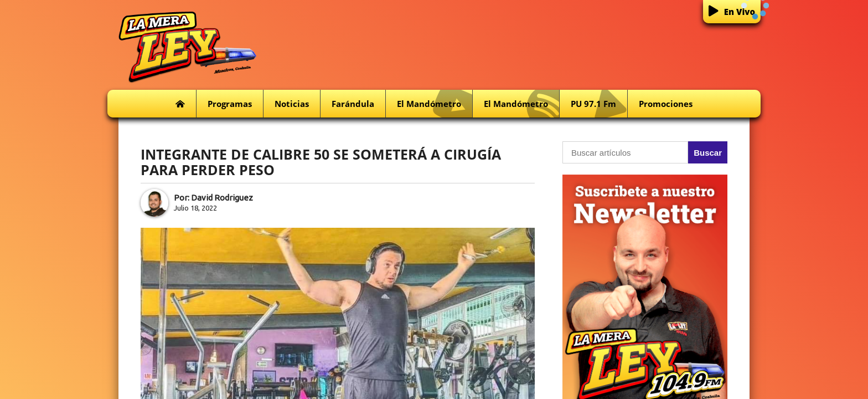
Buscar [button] (708, 153)
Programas (230, 104)
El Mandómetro (435, 104)
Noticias (292, 104)
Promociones (666, 104)
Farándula (353, 104)
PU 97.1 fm (599, 104)
